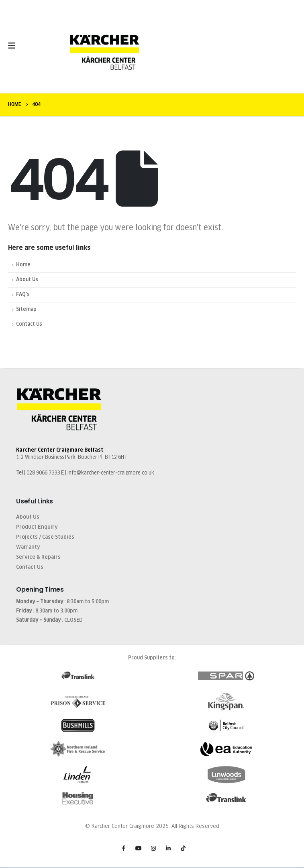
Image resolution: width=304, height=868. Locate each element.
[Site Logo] (104, 50)
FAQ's (23, 295)
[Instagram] (153, 848)
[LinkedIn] (168, 848)
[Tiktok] (183, 848)
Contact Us (29, 324)
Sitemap (26, 309)
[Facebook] (124, 848)
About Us (27, 280)
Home (23, 265)
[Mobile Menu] (14, 46)
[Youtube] (139, 848)
